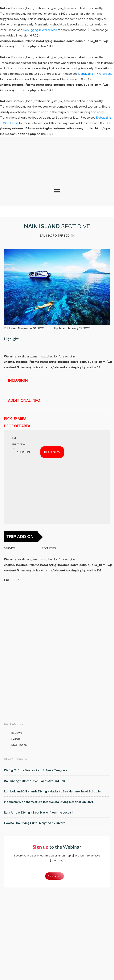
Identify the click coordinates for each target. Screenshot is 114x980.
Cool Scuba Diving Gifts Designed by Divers (35, 823)
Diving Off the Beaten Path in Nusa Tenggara (36, 770)
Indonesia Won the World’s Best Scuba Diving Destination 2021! (49, 802)
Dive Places (19, 745)
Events (16, 739)
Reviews (17, 733)
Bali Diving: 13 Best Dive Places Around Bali (34, 781)
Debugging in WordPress (40, 30)
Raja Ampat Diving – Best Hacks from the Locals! (38, 812)
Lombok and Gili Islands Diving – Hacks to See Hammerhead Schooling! (54, 791)
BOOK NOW (52, 452)
